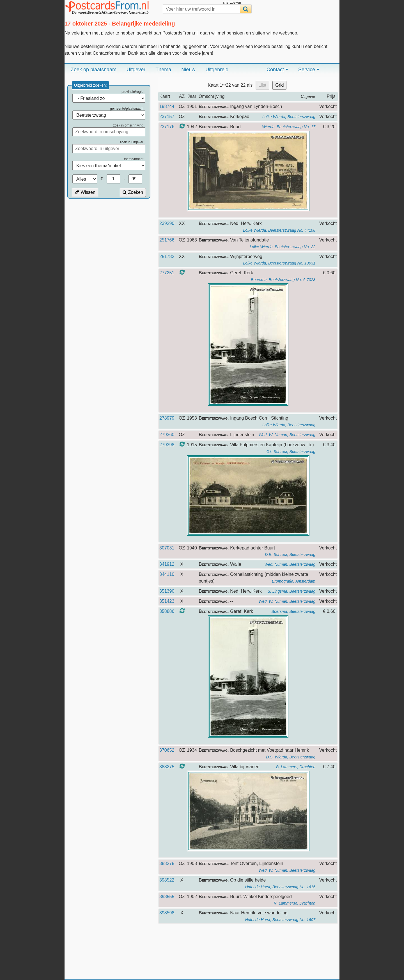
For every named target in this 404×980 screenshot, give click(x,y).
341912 (167, 564)
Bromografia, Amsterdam (294, 581)
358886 (167, 611)
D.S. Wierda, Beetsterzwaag (291, 757)
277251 (167, 273)
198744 (167, 106)
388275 (167, 767)
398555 (167, 897)
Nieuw (188, 70)
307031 (167, 548)
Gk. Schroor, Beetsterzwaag (291, 452)
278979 (167, 418)
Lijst (262, 85)
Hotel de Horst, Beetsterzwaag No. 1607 (280, 920)
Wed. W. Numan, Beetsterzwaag (287, 435)
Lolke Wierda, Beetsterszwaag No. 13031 (279, 263)
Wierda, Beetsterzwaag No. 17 (289, 127)
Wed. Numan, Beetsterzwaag (290, 564)
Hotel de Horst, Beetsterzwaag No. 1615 (280, 887)
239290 (167, 223)
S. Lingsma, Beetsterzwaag (291, 591)
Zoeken (133, 192)
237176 (167, 127)
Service (309, 70)
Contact (277, 70)
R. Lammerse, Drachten (294, 903)
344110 (167, 574)
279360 (167, 435)
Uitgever (136, 70)
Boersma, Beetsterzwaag (293, 611)
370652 (167, 750)
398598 (167, 913)
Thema (163, 70)
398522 (167, 880)
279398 (167, 445)
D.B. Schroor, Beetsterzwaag (290, 555)
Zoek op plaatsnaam (94, 70)
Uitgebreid (217, 70)
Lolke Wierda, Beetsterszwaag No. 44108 (279, 230)
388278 (167, 863)
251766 (167, 240)
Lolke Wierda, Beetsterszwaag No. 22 (283, 247)
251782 (167, 256)
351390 (167, 591)
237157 (167, 117)
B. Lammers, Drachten (296, 767)
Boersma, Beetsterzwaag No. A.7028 (283, 280)
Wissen (85, 192)
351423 (167, 601)
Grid (279, 85)
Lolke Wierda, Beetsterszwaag (289, 117)
